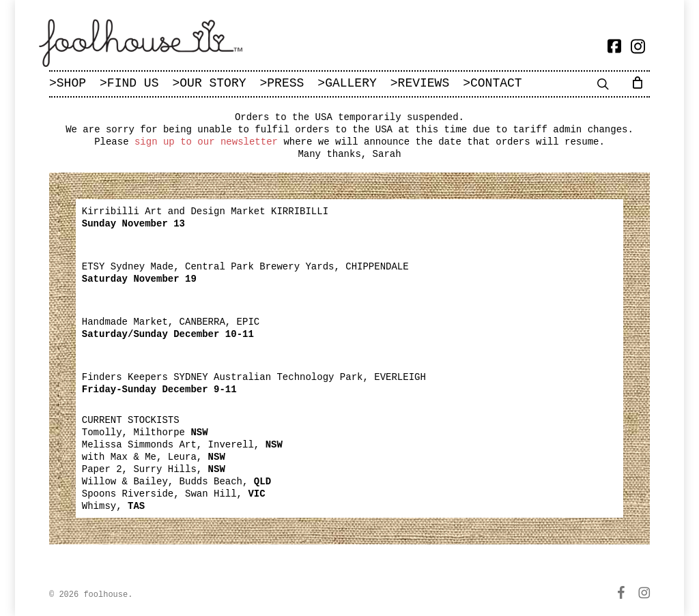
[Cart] (640, 82)
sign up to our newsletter (206, 142)
